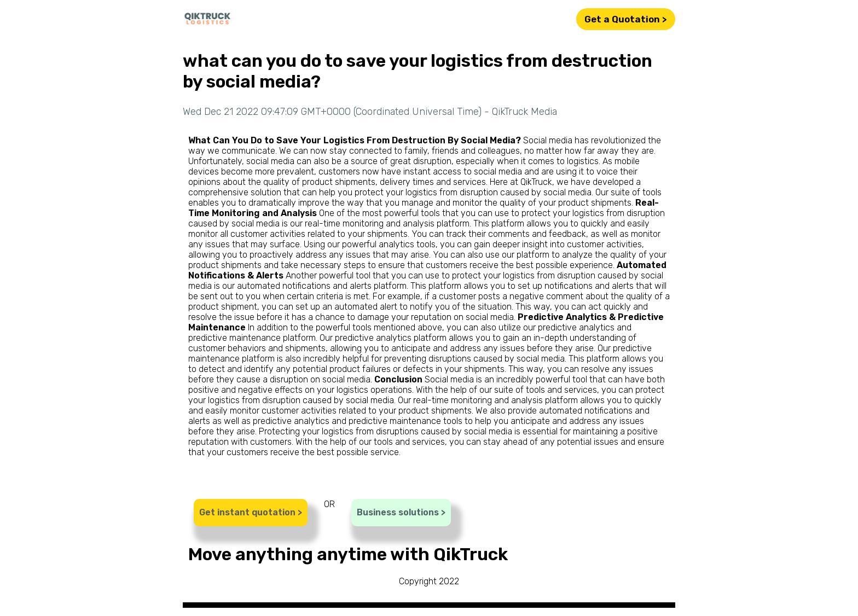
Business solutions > (401, 512)
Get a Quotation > (626, 19)
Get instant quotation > (251, 512)
